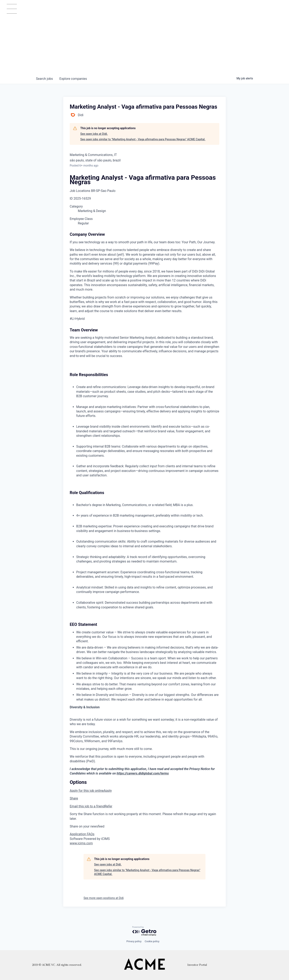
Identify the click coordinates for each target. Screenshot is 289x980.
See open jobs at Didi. (94, 134)
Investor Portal (197, 965)
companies (73, 79)
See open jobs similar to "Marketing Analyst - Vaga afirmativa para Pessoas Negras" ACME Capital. (143, 139)
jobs (44, 79)
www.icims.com (81, 843)
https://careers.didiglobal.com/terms (143, 773)
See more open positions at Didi (104, 898)
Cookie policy (152, 941)
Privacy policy (134, 941)
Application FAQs (82, 834)
